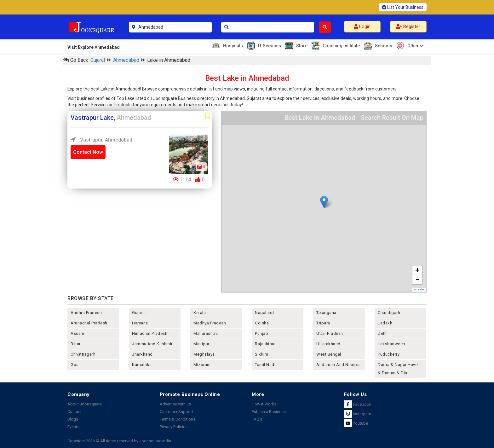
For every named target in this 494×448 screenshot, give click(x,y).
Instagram (358, 414)
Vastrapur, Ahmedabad (101, 140)
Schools (383, 46)
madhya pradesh (210, 323)
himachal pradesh (150, 333)
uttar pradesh (330, 333)
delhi (383, 333)
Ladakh (385, 323)
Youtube (356, 423)
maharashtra (206, 333)
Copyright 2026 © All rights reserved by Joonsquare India (119, 441)
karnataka (142, 365)
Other (415, 46)
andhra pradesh (86, 313)
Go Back (76, 60)
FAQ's (257, 419)
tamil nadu (266, 365)
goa (75, 365)
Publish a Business (269, 412)
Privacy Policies (174, 427)
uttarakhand (328, 344)
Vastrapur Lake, (111, 118)
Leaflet (419, 290)
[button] (324, 202)
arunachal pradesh (89, 323)
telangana (326, 313)
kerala (200, 313)
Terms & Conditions (178, 419)
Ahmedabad (127, 60)
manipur (201, 344)
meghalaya (204, 354)
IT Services (269, 46)
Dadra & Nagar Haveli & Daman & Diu (399, 369)
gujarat (139, 313)
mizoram (202, 365)
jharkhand (142, 354)
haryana (140, 323)
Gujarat (98, 60)
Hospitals (232, 46)
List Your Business (403, 7)
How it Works (264, 404)
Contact (75, 412)
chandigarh (389, 313)
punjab (261, 333)
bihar (76, 344)
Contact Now (88, 152)
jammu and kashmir (152, 344)
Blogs (73, 419)
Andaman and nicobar (339, 365)
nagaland (264, 313)
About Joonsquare (85, 404)
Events (73, 427)
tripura (323, 323)
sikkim (261, 354)
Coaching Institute (340, 46)
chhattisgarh (83, 354)
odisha (262, 323)
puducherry (389, 354)
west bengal (329, 354)
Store (301, 46)
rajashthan (266, 344)
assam (78, 333)
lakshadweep (392, 344)
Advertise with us (175, 404)
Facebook (358, 404)
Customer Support (176, 412)
